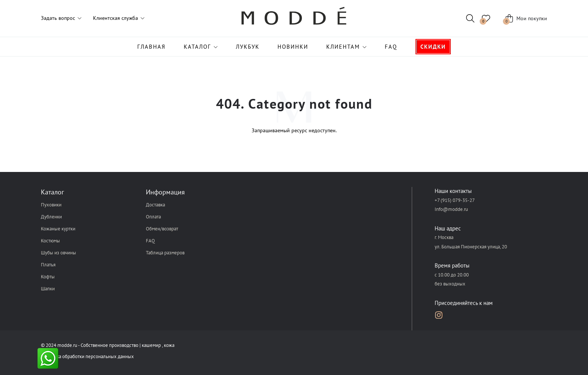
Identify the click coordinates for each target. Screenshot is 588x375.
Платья (48, 265)
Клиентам (343, 47)
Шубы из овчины (58, 253)
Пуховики (51, 205)
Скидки (433, 47)
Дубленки (51, 217)
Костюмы (50, 241)
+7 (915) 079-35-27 (455, 200)
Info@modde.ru (451, 209)
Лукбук (248, 47)
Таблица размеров (165, 253)
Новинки (293, 47)
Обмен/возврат (162, 229)
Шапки (48, 289)
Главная (151, 47)
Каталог (197, 47)
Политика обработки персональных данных (87, 356)
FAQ (391, 47)
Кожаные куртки (58, 229)
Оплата (153, 217)
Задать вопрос (58, 18)
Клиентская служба (115, 18)
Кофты (48, 277)
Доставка (155, 205)
